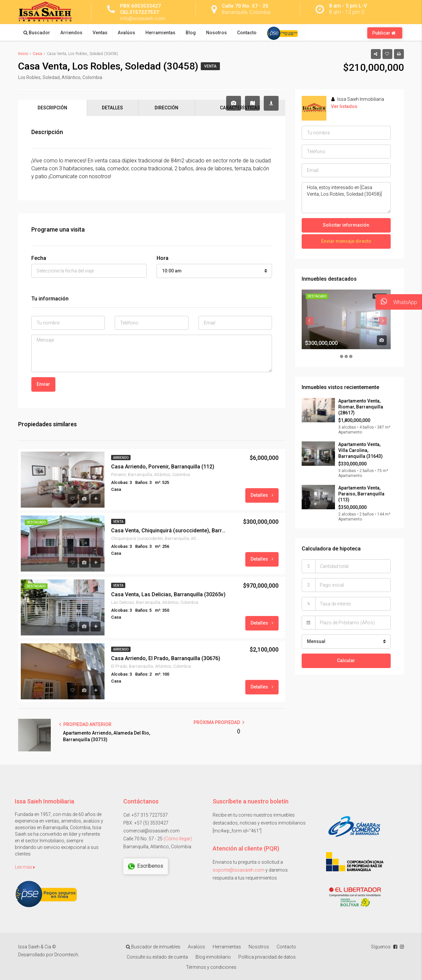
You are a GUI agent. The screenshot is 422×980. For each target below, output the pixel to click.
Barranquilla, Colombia (248, 12)
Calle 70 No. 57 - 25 (245, 6)
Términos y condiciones (211, 967)
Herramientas (160, 33)
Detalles (262, 495)
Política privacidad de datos (267, 957)
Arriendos (71, 33)
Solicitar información (346, 225)
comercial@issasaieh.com (151, 831)
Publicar (384, 33)
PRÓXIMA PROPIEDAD (219, 722)
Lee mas (25, 867)
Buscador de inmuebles (153, 947)
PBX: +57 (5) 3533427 (146, 823)
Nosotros (216, 33)
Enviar (43, 384)
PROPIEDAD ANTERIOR (85, 724)
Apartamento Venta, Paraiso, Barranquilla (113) (361, 494)
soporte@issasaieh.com (239, 870)
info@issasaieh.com (144, 18)
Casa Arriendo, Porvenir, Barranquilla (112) (163, 467)
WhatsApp (396, 302)
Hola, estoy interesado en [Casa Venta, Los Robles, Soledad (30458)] (346, 198)
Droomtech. (67, 955)
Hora (163, 258)
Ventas (100, 33)
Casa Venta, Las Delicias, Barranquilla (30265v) (168, 594)
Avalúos (126, 33)
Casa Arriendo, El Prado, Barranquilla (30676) (166, 658)
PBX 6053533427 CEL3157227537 (140, 9)
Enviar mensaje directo (346, 241)
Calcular (346, 660)
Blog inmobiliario (213, 957)
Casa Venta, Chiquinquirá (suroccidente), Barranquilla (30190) (170, 531)
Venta (210, 66)
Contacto (247, 33)
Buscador (37, 33)
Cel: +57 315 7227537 (146, 815)
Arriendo (121, 458)
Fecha (39, 258)
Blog (191, 33)
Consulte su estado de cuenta (157, 957)
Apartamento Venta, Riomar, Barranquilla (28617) (361, 407)
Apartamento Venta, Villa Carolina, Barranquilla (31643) (361, 450)
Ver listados (344, 106)
